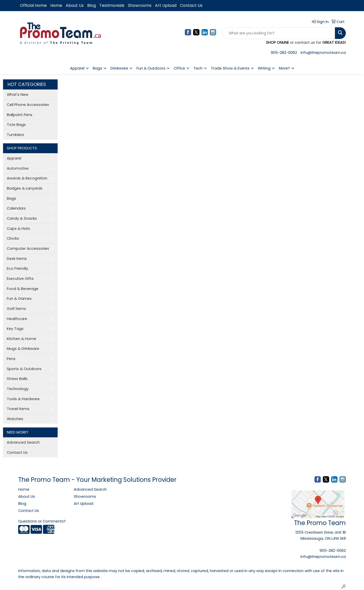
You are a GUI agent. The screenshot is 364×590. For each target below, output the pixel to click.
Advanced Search (23, 442)
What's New (18, 95)
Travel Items (18, 409)
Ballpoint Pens (20, 115)
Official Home (33, 5)
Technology (18, 389)
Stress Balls (17, 379)
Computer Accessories (28, 248)
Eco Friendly (17, 268)
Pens (11, 359)
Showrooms (140, 5)
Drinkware (119, 68)
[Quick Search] (279, 33)
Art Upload (166, 5)
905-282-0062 (284, 53)
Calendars (16, 208)
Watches (15, 419)
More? (284, 68)
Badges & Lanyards (25, 188)
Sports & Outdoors (24, 369)
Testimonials (112, 5)
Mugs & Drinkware (23, 349)
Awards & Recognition (27, 178)
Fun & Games (19, 299)
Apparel (77, 68)
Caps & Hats (18, 229)
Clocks (13, 238)
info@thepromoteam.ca (323, 53)
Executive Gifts (20, 279)
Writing (264, 68)
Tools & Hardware (23, 399)
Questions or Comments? (42, 521)
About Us (75, 5)
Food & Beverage (23, 289)
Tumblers (15, 135)
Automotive (18, 168)
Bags (97, 68)
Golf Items (16, 309)
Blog (92, 5)
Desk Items (17, 259)
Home (56, 5)
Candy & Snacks (22, 218)
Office (179, 68)
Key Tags (15, 329)
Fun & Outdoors (151, 68)
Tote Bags (16, 125)
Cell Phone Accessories (28, 105)
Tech (198, 68)
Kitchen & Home (21, 339)
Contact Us (191, 5)
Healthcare (17, 319)
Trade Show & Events (230, 68)
